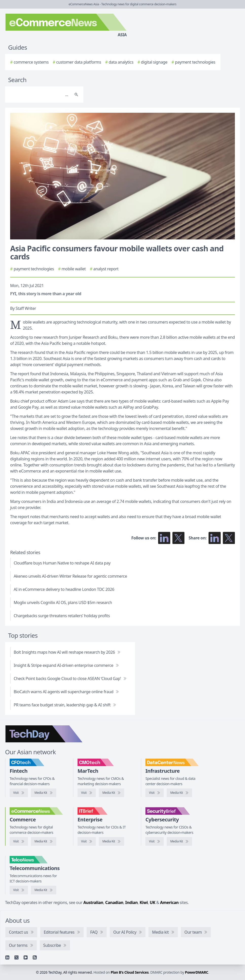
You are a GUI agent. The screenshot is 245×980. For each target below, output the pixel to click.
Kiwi (144, 902)
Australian (93, 902)
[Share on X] (229, 538)
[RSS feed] (35, 957)
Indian (131, 902)
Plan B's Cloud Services (130, 972)
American (169, 902)
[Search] (39, 95)
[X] (16, 957)
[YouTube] (26, 957)
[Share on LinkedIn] (215, 538)
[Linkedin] (7, 957)
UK (153, 902)
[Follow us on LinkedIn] (164, 538)
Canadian (114, 902)
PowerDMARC (197, 972)
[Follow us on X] (178, 538)
